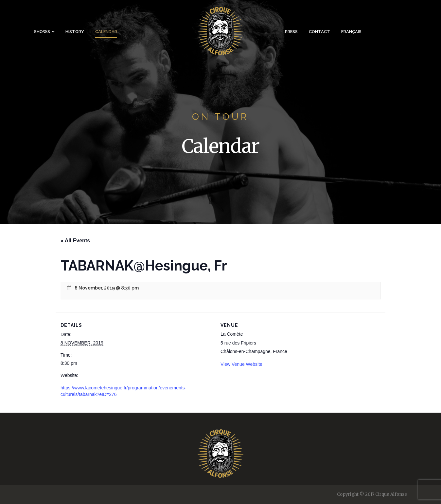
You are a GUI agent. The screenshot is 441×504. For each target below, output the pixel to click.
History (75, 32)
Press (291, 32)
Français (351, 32)
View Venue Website (241, 364)
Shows (42, 32)
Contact (319, 32)
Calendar (106, 32)
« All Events (75, 241)
